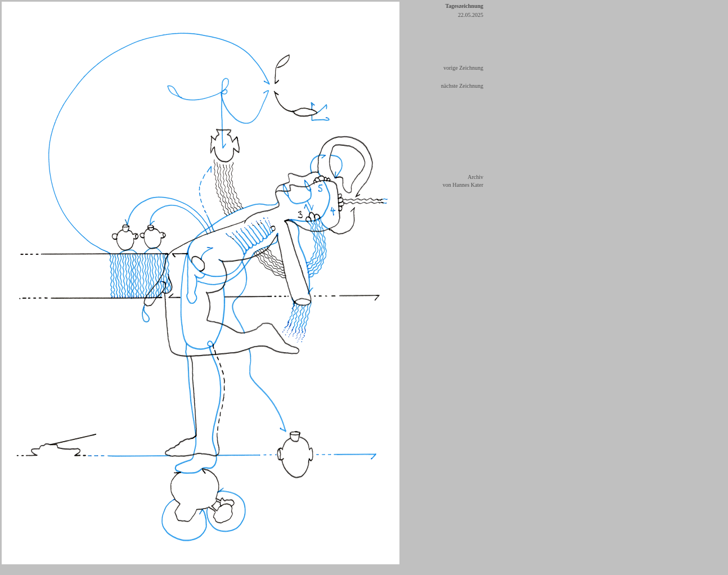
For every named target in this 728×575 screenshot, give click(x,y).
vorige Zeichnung (463, 68)
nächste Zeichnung (462, 86)
